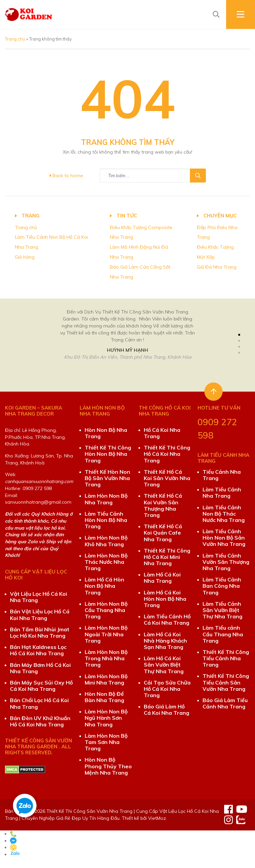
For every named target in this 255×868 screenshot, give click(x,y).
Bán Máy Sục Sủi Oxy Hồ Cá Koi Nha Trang (41, 686)
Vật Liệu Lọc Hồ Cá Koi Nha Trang (39, 597)
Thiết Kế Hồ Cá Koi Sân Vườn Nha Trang (167, 478)
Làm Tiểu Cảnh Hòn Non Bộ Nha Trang (106, 520)
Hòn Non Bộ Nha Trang (106, 433)
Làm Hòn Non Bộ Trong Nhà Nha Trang (106, 658)
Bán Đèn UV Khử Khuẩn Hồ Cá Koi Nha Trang (40, 721)
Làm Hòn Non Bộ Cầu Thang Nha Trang (106, 610)
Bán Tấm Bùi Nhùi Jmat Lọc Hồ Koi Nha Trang (40, 632)
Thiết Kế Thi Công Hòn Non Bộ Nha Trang (108, 454)
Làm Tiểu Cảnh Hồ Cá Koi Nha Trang (167, 620)
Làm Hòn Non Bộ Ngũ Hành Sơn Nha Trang (106, 718)
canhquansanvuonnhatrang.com (39, 481)
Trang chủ (15, 39)
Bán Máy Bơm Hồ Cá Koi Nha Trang (40, 668)
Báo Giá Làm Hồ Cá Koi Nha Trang (167, 710)
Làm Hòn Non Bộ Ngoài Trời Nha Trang (106, 634)
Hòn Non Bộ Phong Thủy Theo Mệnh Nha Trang (108, 766)
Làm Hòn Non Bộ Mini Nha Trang (106, 679)
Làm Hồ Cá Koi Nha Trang (162, 578)
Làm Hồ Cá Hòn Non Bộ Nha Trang (104, 586)
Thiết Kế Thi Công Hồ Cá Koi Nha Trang (167, 454)
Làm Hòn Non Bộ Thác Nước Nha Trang (106, 562)
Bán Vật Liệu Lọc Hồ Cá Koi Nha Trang (40, 615)
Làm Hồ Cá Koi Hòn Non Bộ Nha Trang (165, 599)
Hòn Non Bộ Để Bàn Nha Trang (104, 697)
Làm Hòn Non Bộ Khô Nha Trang (106, 541)
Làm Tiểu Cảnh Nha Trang (222, 493)
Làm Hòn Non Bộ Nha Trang (106, 499)
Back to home (66, 176)
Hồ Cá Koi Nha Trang (162, 433)
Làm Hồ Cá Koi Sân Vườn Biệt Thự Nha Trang (164, 665)
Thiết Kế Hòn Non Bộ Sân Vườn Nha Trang (107, 478)
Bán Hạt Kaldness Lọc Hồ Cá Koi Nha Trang (38, 650)
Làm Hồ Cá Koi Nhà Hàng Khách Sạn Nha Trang (165, 641)
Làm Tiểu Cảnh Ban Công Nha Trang (222, 586)
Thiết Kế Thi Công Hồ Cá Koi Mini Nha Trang (167, 557)
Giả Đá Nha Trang (217, 267)
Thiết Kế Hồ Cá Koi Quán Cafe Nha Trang (163, 533)
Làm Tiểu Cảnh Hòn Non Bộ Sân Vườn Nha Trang (224, 538)
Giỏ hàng (25, 257)
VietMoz (157, 818)
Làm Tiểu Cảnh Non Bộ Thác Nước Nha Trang (224, 514)
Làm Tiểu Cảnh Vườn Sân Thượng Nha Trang (226, 562)
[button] (239, 335)
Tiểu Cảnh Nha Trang (222, 475)
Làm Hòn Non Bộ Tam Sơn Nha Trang (106, 742)
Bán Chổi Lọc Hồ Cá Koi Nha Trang (39, 703)
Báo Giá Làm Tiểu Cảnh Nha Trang (225, 703)
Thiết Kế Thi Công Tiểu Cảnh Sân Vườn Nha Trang (226, 682)
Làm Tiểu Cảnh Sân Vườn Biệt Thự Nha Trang (222, 610)
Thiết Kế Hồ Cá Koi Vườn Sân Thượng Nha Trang (163, 505)
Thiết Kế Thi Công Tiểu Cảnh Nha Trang (226, 658)
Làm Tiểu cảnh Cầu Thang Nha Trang (223, 634)
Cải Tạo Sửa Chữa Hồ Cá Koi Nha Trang (167, 689)
